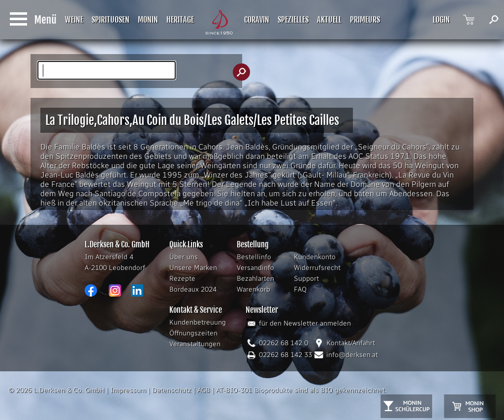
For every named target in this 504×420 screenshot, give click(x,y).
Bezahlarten (255, 279)
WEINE (74, 20)
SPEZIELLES (293, 20)
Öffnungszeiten (193, 333)
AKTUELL (329, 20)
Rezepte (182, 279)
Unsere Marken (193, 268)
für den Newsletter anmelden (305, 323)
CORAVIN (257, 20)
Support (306, 279)
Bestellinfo (254, 257)
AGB (204, 390)
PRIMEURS (365, 20)
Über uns (184, 257)
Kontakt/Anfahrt (351, 343)
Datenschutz (172, 390)
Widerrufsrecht (317, 268)
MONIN (148, 20)
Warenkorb (253, 289)
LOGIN (441, 20)
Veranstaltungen (195, 344)
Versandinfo (255, 268)
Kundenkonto (315, 257)
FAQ (300, 289)
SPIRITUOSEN (110, 20)
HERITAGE (180, 20)
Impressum (128, 390)
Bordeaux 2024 (193, 289)
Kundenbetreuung (198, 322)
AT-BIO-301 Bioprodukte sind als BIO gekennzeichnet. (301, 390)
